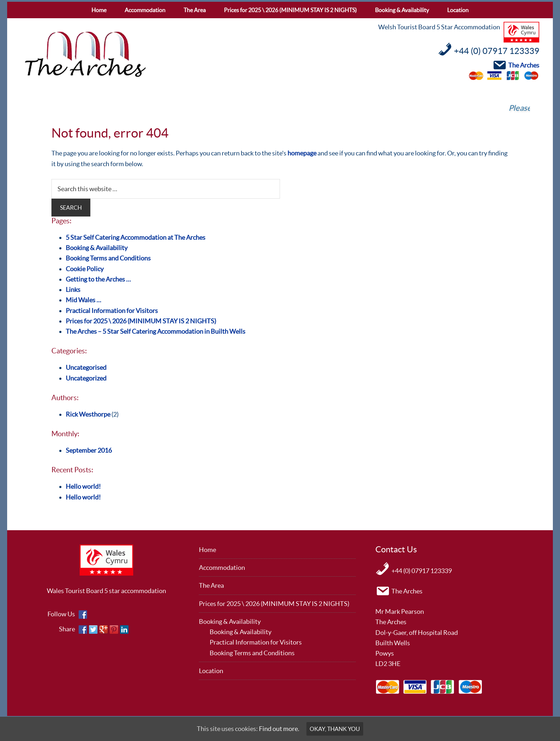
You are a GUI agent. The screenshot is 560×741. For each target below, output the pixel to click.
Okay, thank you (335, 729)
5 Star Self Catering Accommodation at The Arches (136, 237)
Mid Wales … (83, 300)
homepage (302, 153)
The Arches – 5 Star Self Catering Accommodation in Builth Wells (156, 331)
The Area (211, 585)
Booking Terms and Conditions (108, 258)
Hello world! (83, 486)
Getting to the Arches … (98, 279)
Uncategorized (86, 378)
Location (211, 671)
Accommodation (222, 568)
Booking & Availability (97, 248)
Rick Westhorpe (88, 414)
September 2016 (89, 450)
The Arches (85, 55)
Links (73, 290)
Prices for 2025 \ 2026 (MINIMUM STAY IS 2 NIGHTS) (141, 321)
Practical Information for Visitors (112, 311)
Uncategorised (86, 367)
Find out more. (279, 729)
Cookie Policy (85, 269)
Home (207, 550)
